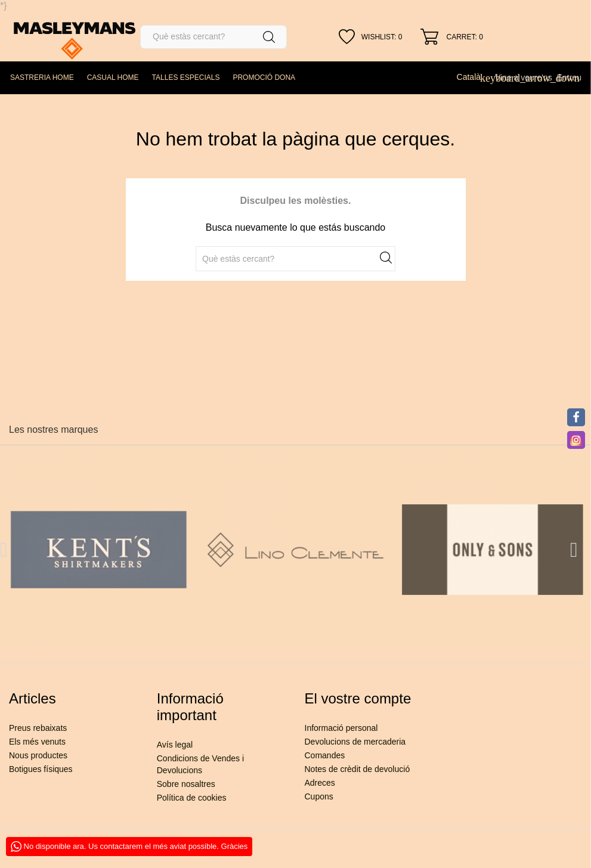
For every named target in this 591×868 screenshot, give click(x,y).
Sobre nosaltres (186, 784)
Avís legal (175, 745)
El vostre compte (358, 698)
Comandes (325, 755)
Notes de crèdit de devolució (358, 769)
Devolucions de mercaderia (355, 742)
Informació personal (341, 728)
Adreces (320, 783)
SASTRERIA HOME (42, 77)
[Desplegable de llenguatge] (474, 77)
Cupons (319, 796)
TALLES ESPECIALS (186, 77)
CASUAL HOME (113, 77)
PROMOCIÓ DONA (264, 77)
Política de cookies (192, 798)
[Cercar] (213, 37)
